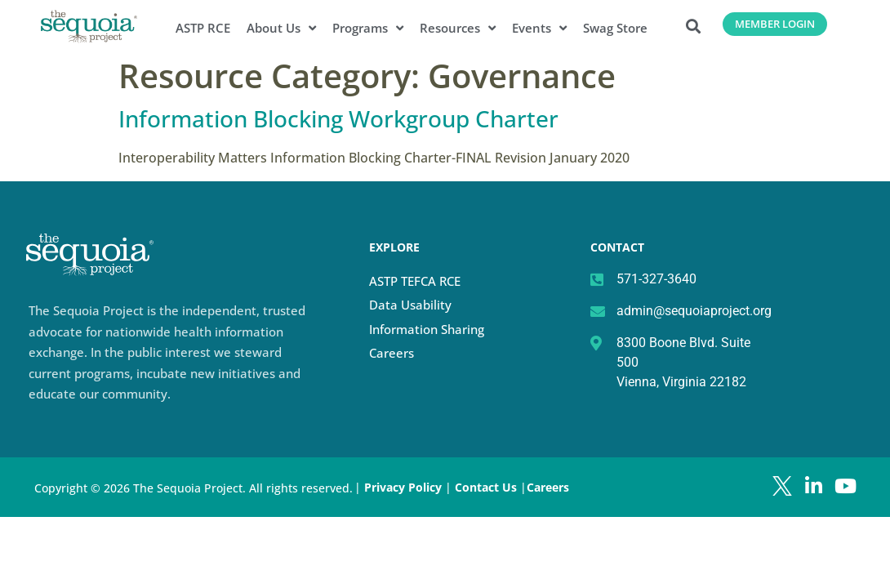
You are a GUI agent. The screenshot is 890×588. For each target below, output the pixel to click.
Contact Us (487, 487)
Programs (368, 28)
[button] (694, 26)
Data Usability (410, 305)
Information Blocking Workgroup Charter (338, 118)
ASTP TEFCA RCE (415, 281)
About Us (281, 28)
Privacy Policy (403, 487)
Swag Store (615, 28)
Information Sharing (427, 329)
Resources (458, 28)
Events (539, 28)
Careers (392, 353)
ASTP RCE (203, 28)
